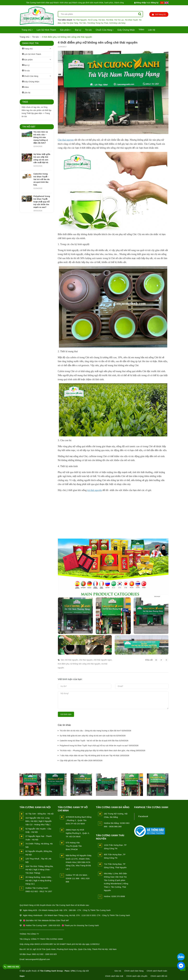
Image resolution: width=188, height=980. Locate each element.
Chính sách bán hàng (134, 971)
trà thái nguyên (95, 490)
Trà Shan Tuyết (131, 20)
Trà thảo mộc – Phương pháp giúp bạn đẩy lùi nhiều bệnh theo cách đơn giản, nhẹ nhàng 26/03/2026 (103, 751)
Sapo (22, 976)
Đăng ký (155, 3)
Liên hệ (152, 30)
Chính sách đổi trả (159, 976)
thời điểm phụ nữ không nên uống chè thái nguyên (79, 664)
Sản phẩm (66, 30)
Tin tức (88, 30)
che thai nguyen (86, 660)
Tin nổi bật (29, 127)
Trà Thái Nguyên (80, 20)
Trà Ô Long (92, 20)
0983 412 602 (13, 967)
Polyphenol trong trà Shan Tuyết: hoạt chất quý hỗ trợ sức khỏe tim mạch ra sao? (42, 202)
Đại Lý (78, 30)
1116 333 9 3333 (89, 915)
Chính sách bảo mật (114, 976)
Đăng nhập (140, 3)
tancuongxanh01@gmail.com (38, 959)
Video (141, 30)
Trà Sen (102, 20)
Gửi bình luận (66, 714)
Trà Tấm (83, 23)
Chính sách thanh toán (157, 971)
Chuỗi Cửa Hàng (105, 30)
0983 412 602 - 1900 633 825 (44, 954)
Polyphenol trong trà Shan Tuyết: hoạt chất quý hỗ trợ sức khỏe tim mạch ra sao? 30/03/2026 (99, 746)
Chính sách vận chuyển (137, 976)
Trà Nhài (110, 20)
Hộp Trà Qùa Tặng (70, 23)
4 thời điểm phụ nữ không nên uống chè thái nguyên (98, 42)
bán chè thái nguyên (70, 660)
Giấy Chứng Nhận (126, 30)
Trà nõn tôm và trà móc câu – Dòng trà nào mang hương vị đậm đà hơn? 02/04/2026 (96, 731)
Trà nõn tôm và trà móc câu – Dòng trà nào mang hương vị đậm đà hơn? (41, 137)
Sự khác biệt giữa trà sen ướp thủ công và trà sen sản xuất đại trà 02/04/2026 (93, 736)
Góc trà (118, 971)
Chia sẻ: (149, 660)
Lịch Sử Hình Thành (46, 30)
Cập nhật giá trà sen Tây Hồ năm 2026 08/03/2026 (81, 760)
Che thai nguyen (66, 140)
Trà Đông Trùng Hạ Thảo (98, 23)
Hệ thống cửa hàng (117, 23)
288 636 (72, 910)
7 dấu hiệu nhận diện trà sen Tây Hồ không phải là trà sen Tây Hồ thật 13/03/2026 (95, 756)
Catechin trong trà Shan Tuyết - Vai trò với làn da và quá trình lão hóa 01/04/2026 (94, 741)
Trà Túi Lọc (119, 20)
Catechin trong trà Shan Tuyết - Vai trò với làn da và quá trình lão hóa (41, 179)
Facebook (143, 816)
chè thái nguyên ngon (103, 660)
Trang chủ (27, 30)
